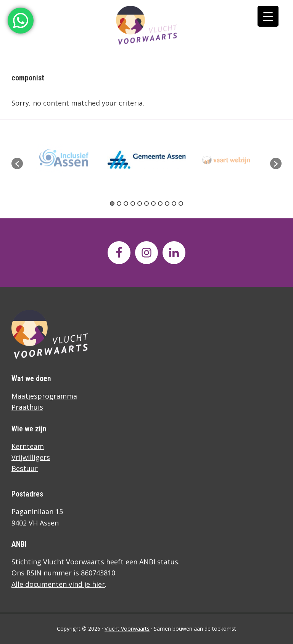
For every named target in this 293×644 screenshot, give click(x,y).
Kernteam (28, 446)
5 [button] (140, 203)
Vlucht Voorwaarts (127, 629)
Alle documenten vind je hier (58, 584)
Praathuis (27, 407)
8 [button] (160, 203)
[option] (146, 159)
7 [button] (153, 203)
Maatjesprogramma (44, 396)
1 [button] (112, 203)
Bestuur (25, 468)
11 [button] (181, 203)
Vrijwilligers (31, 457)
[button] (17, 163)
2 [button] (119, 203)
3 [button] (126, 203)
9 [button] (167, 203)
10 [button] (174, 203)
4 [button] (133, 203)
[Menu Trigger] (268, 16)
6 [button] (146, 203)
